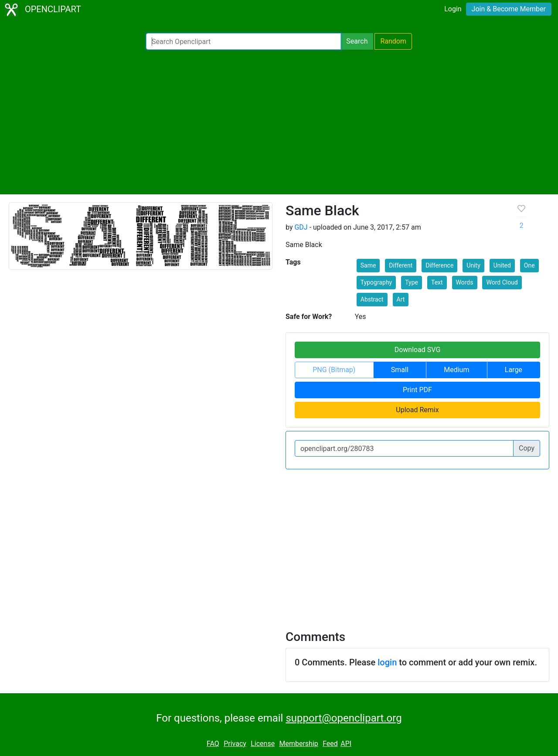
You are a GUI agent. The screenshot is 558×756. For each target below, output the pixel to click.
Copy (527, 448)
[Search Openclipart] (243, 41)
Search (357, 41)
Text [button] (437, 282)
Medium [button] (456, 370)
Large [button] (514, 370)
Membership (298, 744)
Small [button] (400, 370)
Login (453, 9)
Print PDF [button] (417, 390)
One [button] (529, 265)
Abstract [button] (372, 299)
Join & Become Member (509, 9)
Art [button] (401, 299)
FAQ (213, 744)
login (387, 662)
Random (393, 41)
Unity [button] (473, 265)
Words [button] (465, 282)
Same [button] (368, 265)
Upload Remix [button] (417, 410)
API (346, 744)
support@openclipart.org (344, 718)
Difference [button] (439, 265)
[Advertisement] (279, 122)
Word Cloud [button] (502, 282)
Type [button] (412, 282)
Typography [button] (376, 282)
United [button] (502, 265)
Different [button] (401, 265)
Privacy (235, 744)
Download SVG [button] (418, 350)
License (263, 744)
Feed (330, 744)
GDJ (301, 227)
